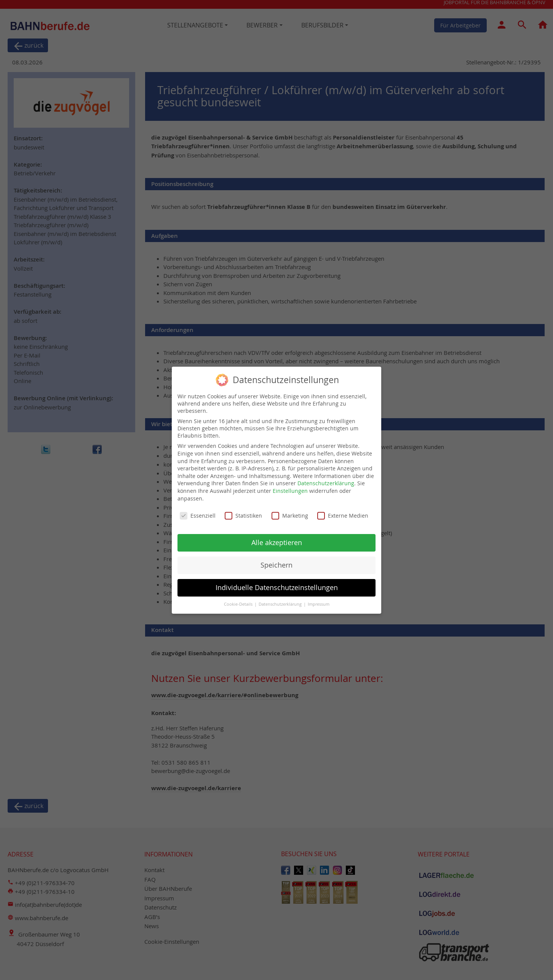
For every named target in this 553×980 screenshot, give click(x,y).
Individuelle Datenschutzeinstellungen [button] (277, 588)
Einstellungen (290, 491)
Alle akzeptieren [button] (277, 543)
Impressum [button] (319, 604)
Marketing (290, 516)
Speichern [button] (276, 565)
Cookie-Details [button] (239, 604)
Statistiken (243, 516)
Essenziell (198, 516)
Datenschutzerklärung (326, 483)
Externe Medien (343, 516)
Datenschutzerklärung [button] (281, 604)
